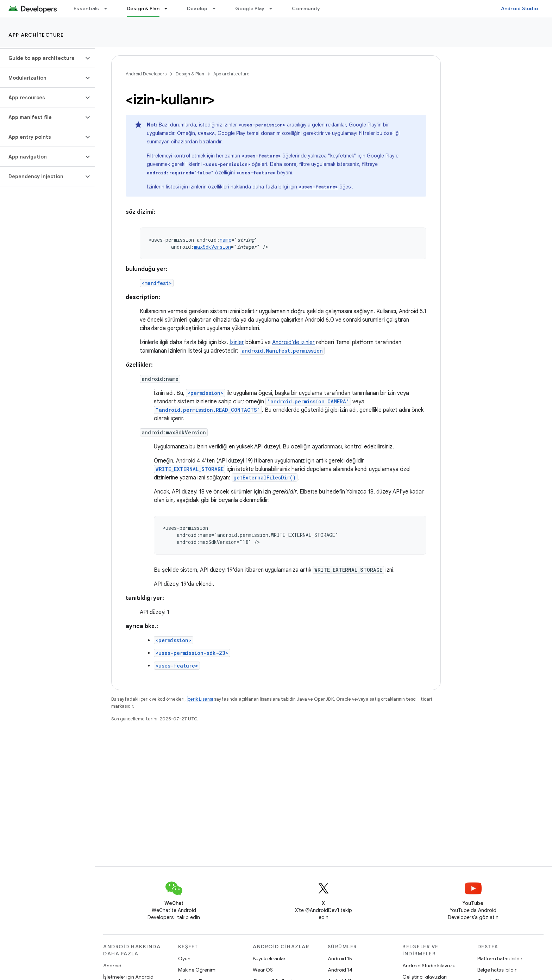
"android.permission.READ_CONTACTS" (208, 410)
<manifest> (157, 283)
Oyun (184, 959)
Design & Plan (190, 74)
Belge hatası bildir (497, 970)
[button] (42, 58)
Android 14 (340, 970)
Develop (197, 8)
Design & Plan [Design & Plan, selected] (143, 8)
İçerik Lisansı (200, 699)
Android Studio (520, 8)
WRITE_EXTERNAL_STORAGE (190, 469)
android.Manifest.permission (282, 351)
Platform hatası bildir (500, 959)
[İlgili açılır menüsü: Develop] (217, 8)
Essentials (86, 8)
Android (112, 966)
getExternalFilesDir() (265, 477)
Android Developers (146, 74)
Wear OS (263, 970)
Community (306, 8)
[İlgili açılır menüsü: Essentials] (109, 8)
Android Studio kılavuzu (429, 966)
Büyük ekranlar (269, 959)
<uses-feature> (177, 666)
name (225, 240)
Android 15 (340, 959)
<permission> (206, 393)
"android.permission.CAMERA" (308, 401)
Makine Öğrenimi (197, 970)
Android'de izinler (293, 342)
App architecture (36, 35)
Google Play (250, 8)
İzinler (237, 342)
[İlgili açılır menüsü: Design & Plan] (169, 8)
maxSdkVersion (212, 247)
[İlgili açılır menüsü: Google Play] (274, 8)
